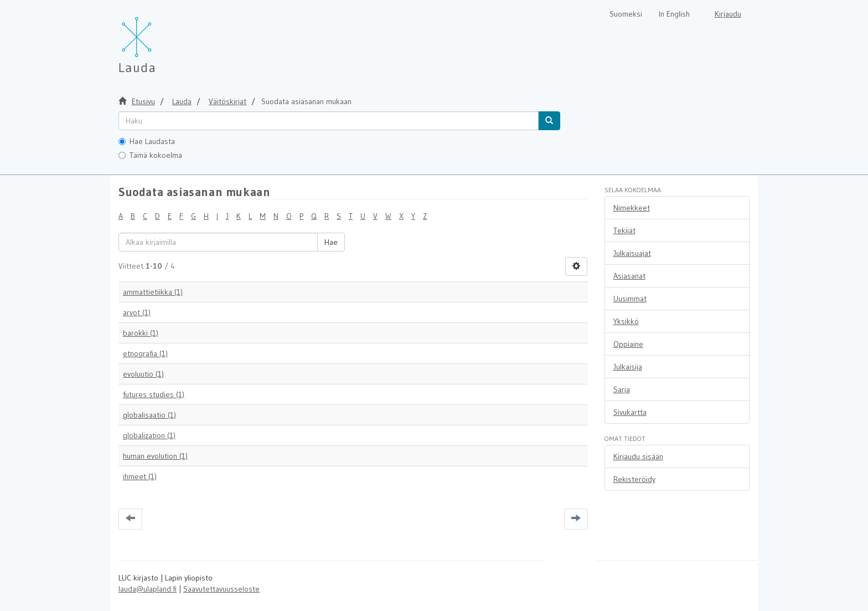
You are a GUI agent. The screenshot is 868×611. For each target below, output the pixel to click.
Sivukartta (630, 412)
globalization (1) (149, 435)
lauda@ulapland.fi (148, 589)
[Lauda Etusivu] (160, 39)
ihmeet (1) (140, 476)
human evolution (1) (155, 456)
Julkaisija (628, 367)
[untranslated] (329, 121)
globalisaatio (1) (149, 415)
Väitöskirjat (228, 101)
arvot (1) (137, 312)
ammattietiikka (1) (153, 292)
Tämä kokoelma (150, 155)
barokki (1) (141, 333)
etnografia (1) (145, 353)
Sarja (622, 389)
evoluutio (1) (143, 374)
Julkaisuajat (632, 253)
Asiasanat (629, 276)
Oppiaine (628, 344)
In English (674, 14)
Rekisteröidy (634, 479)
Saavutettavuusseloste (221, 589)
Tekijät (624, 230)
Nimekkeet (632, 208)
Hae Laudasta (147, 141)
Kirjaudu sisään (638, 456)
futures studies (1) (154, 394)
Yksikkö (626, 321)
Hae (331, 242)
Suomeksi (626, 14)
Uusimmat (630, 299)
